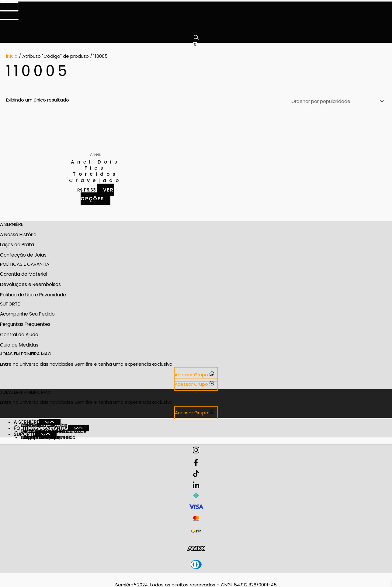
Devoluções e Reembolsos (30, 282)
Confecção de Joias (23, 252)
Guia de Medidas (19, 340)
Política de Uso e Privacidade (33, 291)
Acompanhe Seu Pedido (27, 311)
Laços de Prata (17, 242)
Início (12, 56)
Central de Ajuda (19, 330)
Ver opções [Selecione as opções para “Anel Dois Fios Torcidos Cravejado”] (97, 193)
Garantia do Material (23, 272)
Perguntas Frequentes (25, 321)
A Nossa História (18, 233)
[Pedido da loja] (337, 100)
